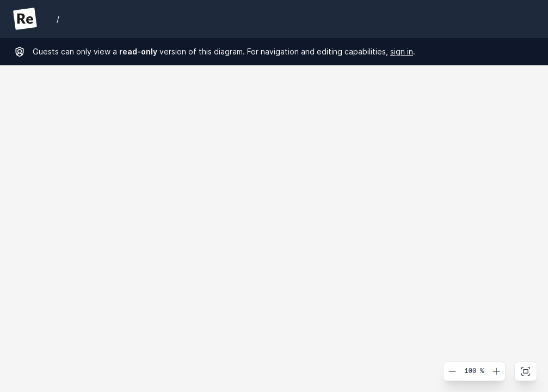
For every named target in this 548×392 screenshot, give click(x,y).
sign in (402, 51)
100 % (474, 371)
